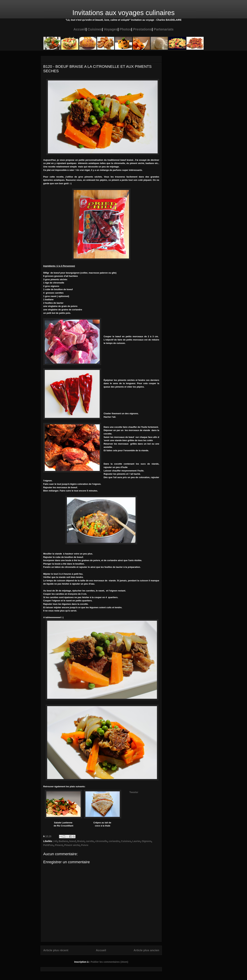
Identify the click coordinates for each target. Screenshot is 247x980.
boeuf (73, 841)
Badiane (63, 841)
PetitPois (48, 845)
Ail (56, 841)
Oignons (147, 841)
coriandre (114, 841)
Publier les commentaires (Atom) (110, 962)
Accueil (80, 29)
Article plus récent (56, 950)
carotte (90, 841)
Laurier (136, 841)
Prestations (142, 29)
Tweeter (134, 792)
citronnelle (101, 841)
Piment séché (72, 845)
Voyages (111, 29)
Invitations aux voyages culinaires (123, 13)
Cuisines (95, 29)
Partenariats (164, 29)
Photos (125, 29)
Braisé (81, 841)
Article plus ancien (146, 950)
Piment (59, 845)
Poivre (85, 845)
